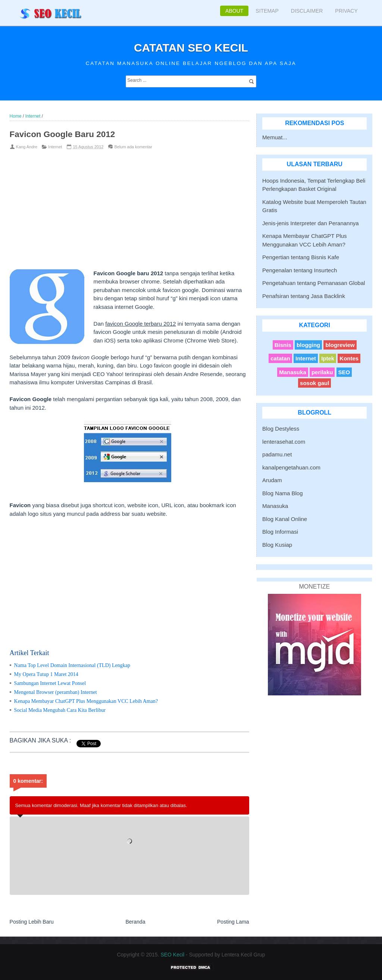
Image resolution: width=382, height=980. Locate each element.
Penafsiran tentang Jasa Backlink (304, 296)
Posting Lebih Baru (32, 922)
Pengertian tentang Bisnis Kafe (301, 257)
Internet (55, 147)
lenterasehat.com (284, 442)
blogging (308, 345)
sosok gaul (314, 383)
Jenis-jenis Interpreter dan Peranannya (311, 223)
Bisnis (283, 345)
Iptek (328, 358)
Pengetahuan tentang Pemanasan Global (314, 283)
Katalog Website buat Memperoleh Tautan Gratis (314, 206)
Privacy (346, 11)
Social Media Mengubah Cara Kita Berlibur (60, 710)
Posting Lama (233, 922)
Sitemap (267, 11)
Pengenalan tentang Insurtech (300, 270)
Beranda (135, 922)
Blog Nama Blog (282, 493)
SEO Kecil (172, 955)
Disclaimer (307, 11)
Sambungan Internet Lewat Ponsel (50, 683)
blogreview (340, 345)
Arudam (272, 480)
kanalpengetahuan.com (291, 467)
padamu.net (277, 454)
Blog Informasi (280, 532)
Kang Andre (27, 147)
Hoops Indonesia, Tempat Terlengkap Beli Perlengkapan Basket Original (314, 185)
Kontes (349, 358)
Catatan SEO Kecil (191, 48)
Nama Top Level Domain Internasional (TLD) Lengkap (72, 665)
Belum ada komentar (133, 147)
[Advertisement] (118, 210)
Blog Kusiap (277, 545)
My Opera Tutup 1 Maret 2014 (46, 674)
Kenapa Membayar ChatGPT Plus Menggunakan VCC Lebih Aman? (86, 701)
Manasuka (293, 372)
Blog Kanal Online (285, 519)
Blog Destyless (281, 429)
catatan (280, 358)
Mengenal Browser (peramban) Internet (56, 692)
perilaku (322, 372)
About (234, 11)
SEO (344, 372)
